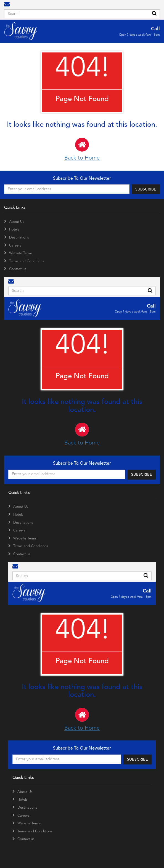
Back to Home (82, 149)
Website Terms (21, 253)
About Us (17, 222)
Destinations (19, 238)
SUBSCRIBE (146, 189)
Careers (15, 246)
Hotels (14, 230)
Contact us (18, 269)
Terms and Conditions (27, 261)
